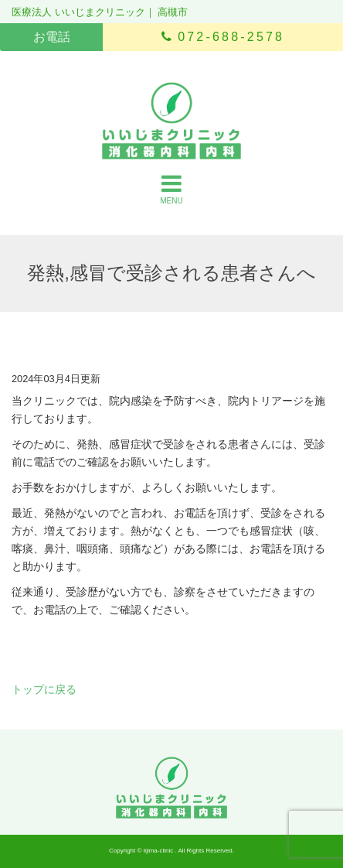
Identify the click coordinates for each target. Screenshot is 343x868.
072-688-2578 (223, 37)
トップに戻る (44, 689)
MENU (171, 189)
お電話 (52, 37)
